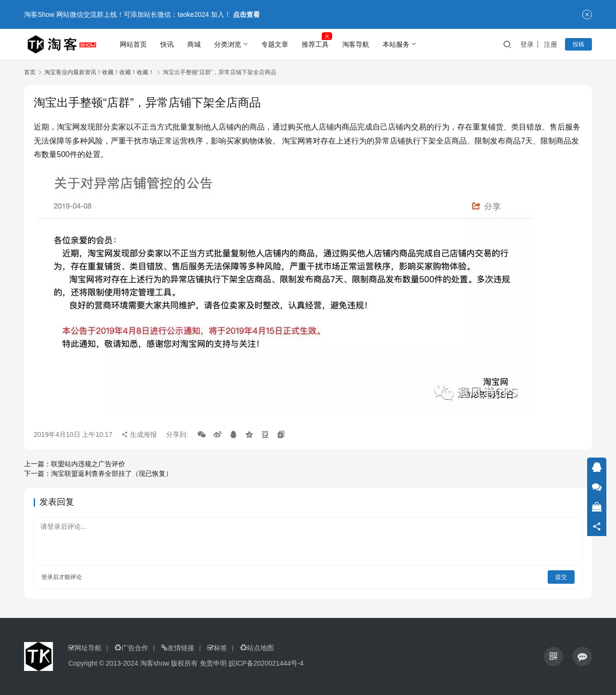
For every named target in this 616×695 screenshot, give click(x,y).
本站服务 (396, 44)
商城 (194, 44)
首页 (30, 72)
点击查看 (246, 14)
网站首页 (133, 44)
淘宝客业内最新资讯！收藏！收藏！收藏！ (99, 72)
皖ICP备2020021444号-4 (266, 663)
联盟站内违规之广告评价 (88, 464)
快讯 (167, 44)
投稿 (578, 44)
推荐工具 (315, 44)
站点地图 (257, 648)
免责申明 (213, 663)
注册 (551, 44)
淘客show (155, 663)
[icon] (553, 656)
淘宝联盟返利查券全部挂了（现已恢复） (112, 473)
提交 (561, 577)
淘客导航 (356, 44)
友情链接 (178, 648)
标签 (217, 648)
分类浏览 (228, 44)
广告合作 (131, 648)
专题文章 (275, 44)
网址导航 (85, 648)
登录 (527, 44)
